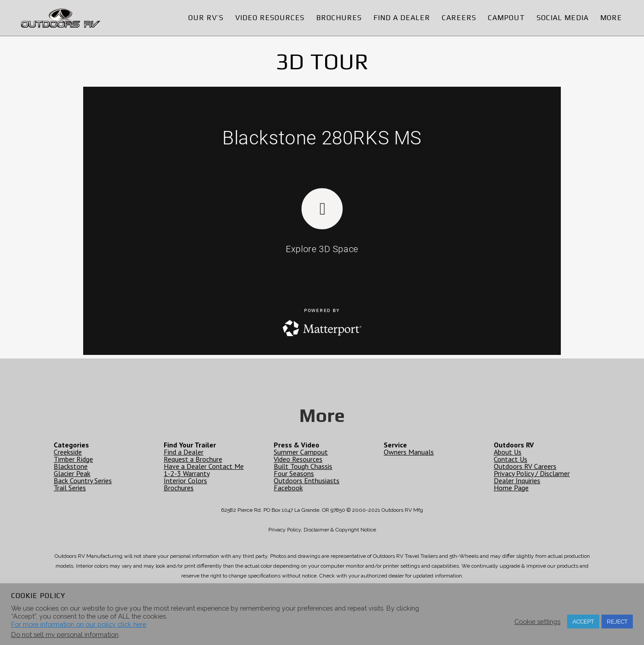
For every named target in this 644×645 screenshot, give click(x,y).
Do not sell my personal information (65, 634)
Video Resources (298, 459)
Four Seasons (294, 473)
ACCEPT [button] (583, 622)
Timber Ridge (73, 459)
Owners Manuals (409, 452)
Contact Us (511, 459)
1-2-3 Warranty (187, 473)
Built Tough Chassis (303, 466)
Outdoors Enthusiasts (307, 481)
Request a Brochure (193, 459)
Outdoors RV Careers (525, 466)
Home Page (511, 488)
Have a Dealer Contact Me (204, 466)
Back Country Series (83, 481)
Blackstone (71, 466)
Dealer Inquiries (517, 481)
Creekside (68, 452)
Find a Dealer (184, 452)
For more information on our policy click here (79, 624)
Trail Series (70, 488)
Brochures (179, 488)
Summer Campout (301, 452)
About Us (508, 452)
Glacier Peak (72, 473)
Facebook (288, 488)
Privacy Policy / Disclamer (532, 473)
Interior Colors (185, 481)
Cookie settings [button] (537, 622)
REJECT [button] (617, 622)
